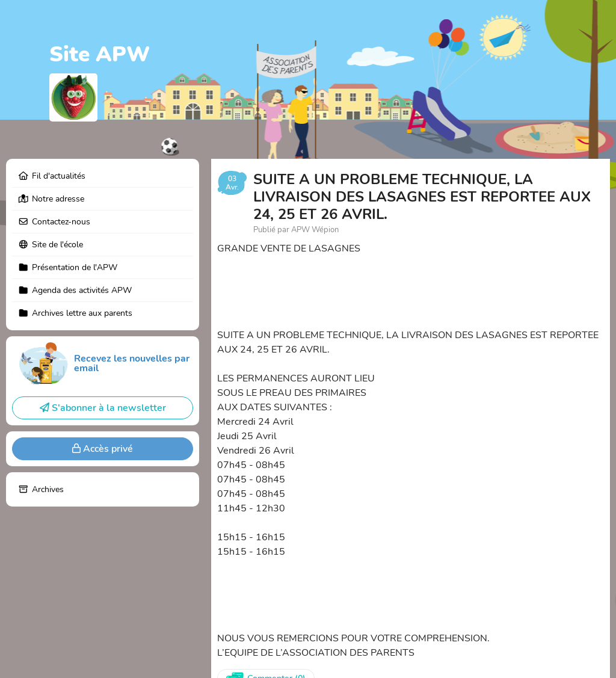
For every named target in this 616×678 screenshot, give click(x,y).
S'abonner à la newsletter (103, 408)
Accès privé (103, 449)
